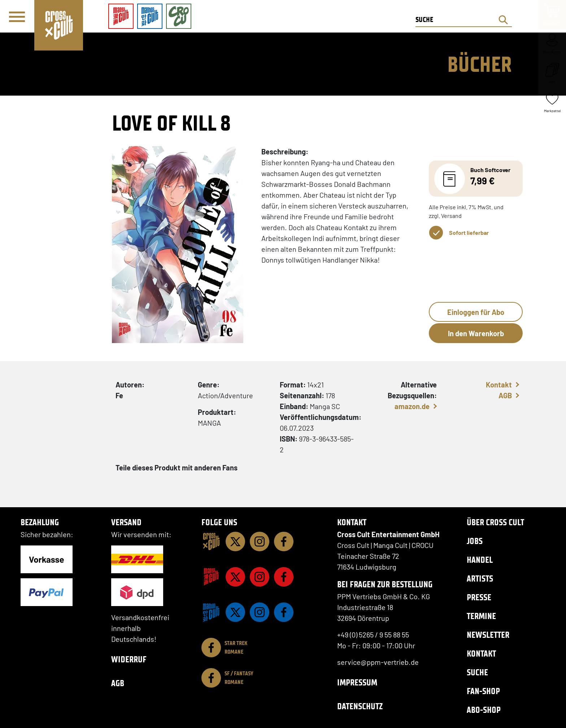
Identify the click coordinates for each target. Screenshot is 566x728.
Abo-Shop (484, 710)
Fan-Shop (483, 691)
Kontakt (499, 385)
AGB (505, 395)
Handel (480, 560)
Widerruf (129, 659)
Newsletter (488, 635)
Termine (481, 616)
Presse (479, 597)
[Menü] (17, 17)
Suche (477, 672)
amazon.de (412, 406)
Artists (480, 578)
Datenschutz (360, 706)
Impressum (357, 682)
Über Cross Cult (495, 522)
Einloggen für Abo (476, 312)
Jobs (475, 541)
